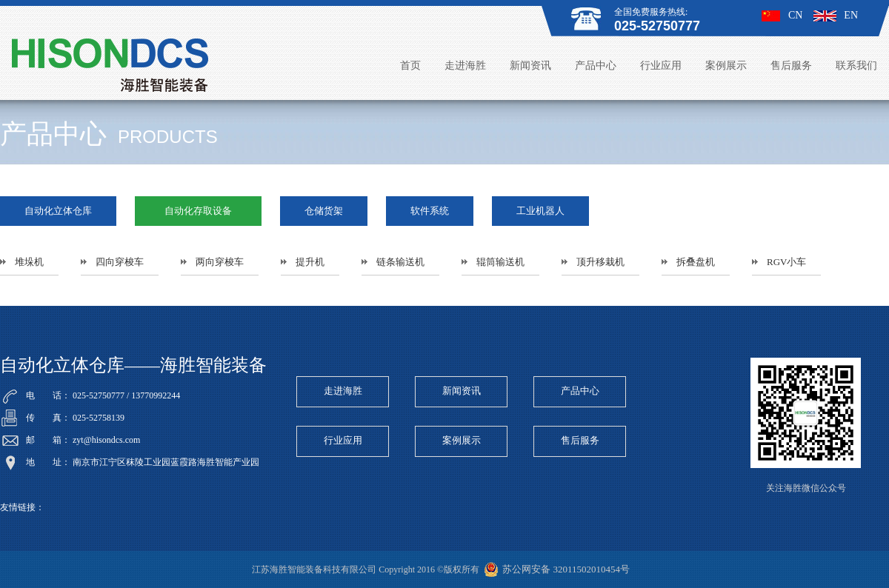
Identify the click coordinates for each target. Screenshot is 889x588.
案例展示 (726, 66)
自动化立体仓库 (58, 211)
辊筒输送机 (500, 262)
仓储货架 (324, 211)
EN (836, 15)
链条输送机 (400, 262)
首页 (410, 66)
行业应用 (661, 66)
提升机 (310, 262)
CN (782, 15)
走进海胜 (465, 66)
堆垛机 (29, 262)
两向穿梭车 (220, 262)
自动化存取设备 (198, 211)
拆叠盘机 (696, 262)
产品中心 (596, 66)
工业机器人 (540, 211)
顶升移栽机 (600, 262)
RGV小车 (786, 262)
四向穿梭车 (120, 262)
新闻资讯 (530, 66)
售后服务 (791, 66)
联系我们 (856, 66)
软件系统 (430, 211)
